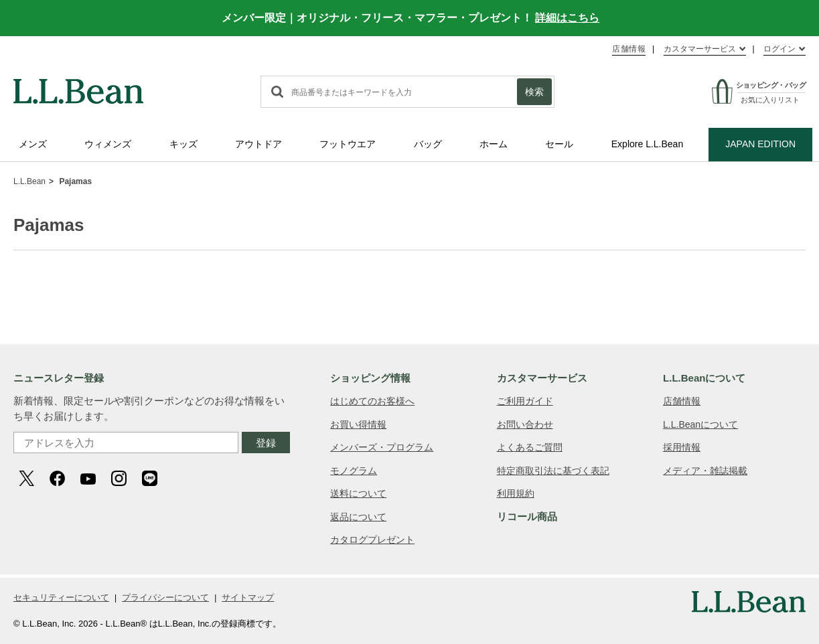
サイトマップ (248, 597)
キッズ (183, 144)
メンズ (33, 144)
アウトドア (258, 144)
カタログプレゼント (372, 540)
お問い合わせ (525, 424)
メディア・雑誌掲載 (705, 471)
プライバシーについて (165, 597)
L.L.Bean (29, 181)
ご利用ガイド (525, 401)
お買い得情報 (358, 424)
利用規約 (516, 493)
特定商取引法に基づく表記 (553, 471)
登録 (266, 443)
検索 (534, 92)
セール (559, 144)
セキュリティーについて (61, 597)
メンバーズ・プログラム (382, 447)
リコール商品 (527, 516)
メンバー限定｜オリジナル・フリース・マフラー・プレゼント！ (411, 18)
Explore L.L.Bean (647, 144)
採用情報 (682, 447)
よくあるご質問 (530, 447)
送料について (358, 493)
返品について (358, 517)
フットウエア (348, 144)
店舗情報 (629, 49)
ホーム (494, 144)
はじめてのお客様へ (372, 401)
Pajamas (75, 181)
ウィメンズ (108, 144)
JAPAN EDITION (760, 144)
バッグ (428, 144)
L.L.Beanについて (700, 424)
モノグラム (354, 471)
